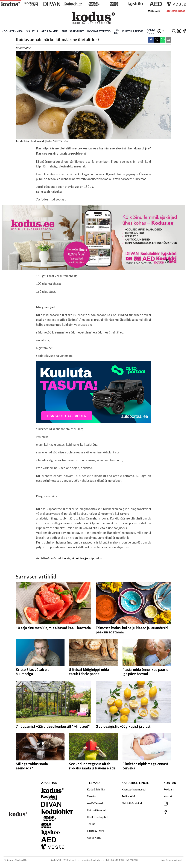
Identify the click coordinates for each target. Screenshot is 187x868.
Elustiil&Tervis (133, 31)
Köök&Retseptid (99, 31)
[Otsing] (174, 31)
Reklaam (169, 789)
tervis (66, 558)
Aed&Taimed (50, 31)
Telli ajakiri (154, 11)
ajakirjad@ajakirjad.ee (93, 860)
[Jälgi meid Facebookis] (184, 31)
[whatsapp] (163, 40)
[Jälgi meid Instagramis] (179, 31)
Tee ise (116, 31)
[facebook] (151, 40)
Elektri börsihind (132, 803)
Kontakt (169, 796)
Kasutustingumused (134, 789)
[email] (168, 40)
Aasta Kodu (151, 31)
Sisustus (32, 31)
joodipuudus (93, 558)
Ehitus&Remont (73, 31)
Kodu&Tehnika (12, 31)
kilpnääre (78, 558)
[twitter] (157, 40)
